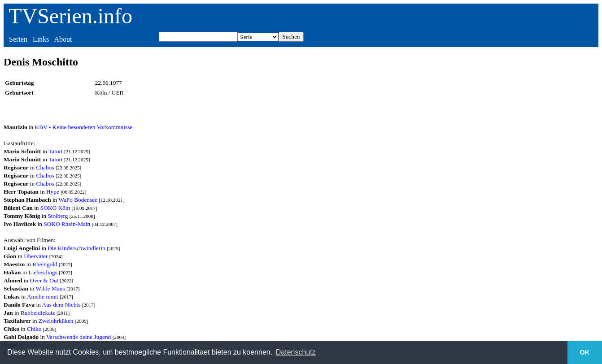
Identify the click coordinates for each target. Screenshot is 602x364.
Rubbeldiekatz (38, 313)
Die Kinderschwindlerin (76, 248)
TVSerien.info (70, 16)
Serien (18, 39)
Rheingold (45, 264)
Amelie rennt (43, 297)
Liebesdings (43, 272)
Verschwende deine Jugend (79, 337)
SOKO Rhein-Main (67, 224)
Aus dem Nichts (61, 305)
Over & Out (44, 280)
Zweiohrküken (56, 321)
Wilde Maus (50, 288)
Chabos (45, 167)
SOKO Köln (55, 208)
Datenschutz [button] (296, 352)
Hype (53, 192)
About (63, 39)
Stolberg (58, 216)
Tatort (56, 151)
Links (41, 39)
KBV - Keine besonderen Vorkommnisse (84, 127)
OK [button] (585, 352)
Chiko (34, 329)
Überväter (36, 256)
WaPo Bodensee (78, 200)
